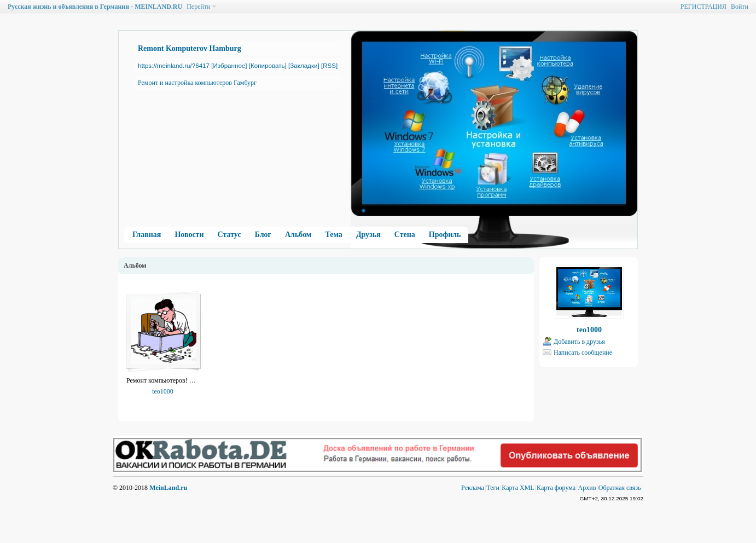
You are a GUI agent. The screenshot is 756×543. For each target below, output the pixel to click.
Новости (189, 235)
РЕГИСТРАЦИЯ (703, 7)
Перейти (198, 7)
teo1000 (163, 391)
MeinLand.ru (168, 488)
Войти (740, 7)
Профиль (445, 235)
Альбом (298, 235)
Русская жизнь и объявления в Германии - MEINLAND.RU (95, 7)
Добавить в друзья (579, 342)
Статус (229, 235)
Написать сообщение (583, 353)
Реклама (473, 488)
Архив (587, 488)
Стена (405, 235)
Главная (147, 235)
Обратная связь (620, 488)
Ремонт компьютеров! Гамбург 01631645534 (188, 380)
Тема (333, 235)
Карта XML (518, 488)
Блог (263, 235)
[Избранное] (229, 65)
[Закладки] (304, 65)
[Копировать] (268, 65)
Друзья (368, 235)
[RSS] (329, 65)
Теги (493, 488)
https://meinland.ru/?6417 (174, 65)
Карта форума (556, 488)
